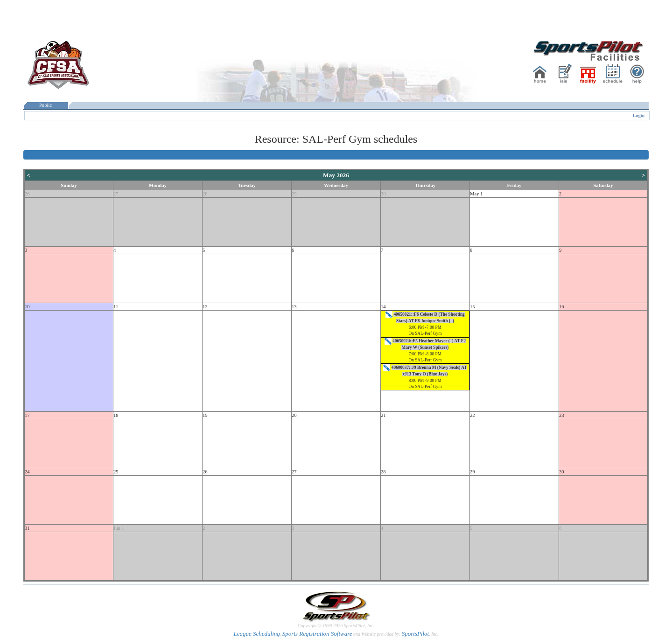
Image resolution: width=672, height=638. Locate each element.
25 (116, 472)
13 (294, 307)
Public (46, 105)
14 (383, 307)
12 (205, 307)
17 (27, 415)
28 (205, 194)
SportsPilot (416, 634)
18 (116, 415)
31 (27, 528)
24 (27, 472)
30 (383, 194)
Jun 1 (119, 528)
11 (116, 307)
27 (116, 194)
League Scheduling (256, 634)
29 (294, 194)
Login (639, 115)
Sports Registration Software (317, 634)
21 (383, 415)
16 (562, 307)
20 (294, 415)
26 (27, 194)
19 (205, 415)
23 (562, 415)
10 (27, 307)
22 (472, 415)
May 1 (476, 194)
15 (472, 307)
